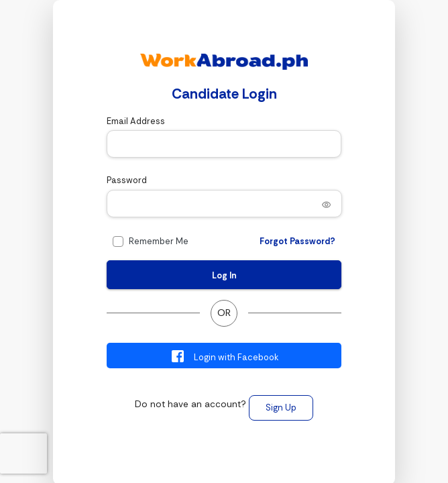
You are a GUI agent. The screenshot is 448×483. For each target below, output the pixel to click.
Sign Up (281, 408)
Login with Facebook (224, 356)
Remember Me (159, 241)
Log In (224, 275)
